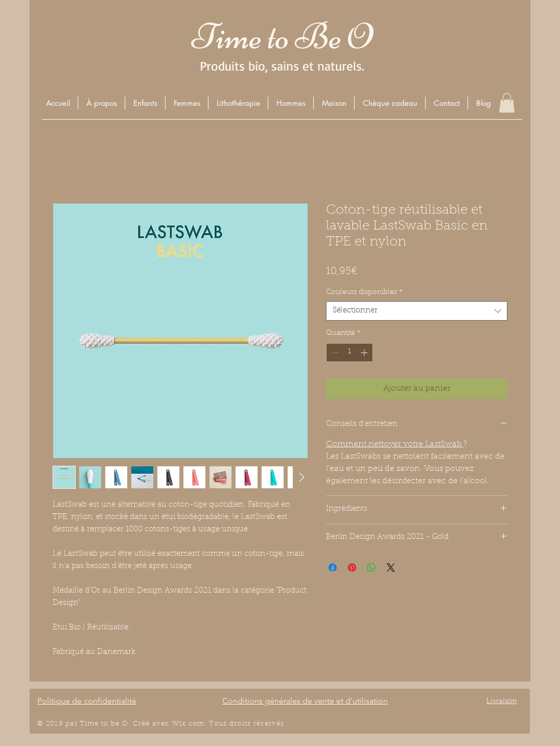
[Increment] (365, 353)
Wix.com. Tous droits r (215, 724)
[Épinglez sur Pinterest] (352, 568)
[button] (145, 103)
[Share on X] (391, 568)
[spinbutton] (349, 353)
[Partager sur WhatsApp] (371, 568)
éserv (266, 724)
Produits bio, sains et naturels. (282, 66)
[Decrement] (334, 353)
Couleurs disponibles (364, 292)
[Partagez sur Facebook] (333, 568)
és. (282, 724)
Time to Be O (282, 37)
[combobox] (417, 311)
